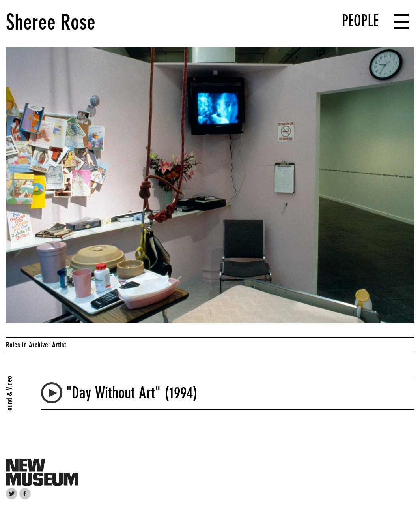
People (360, 21)
